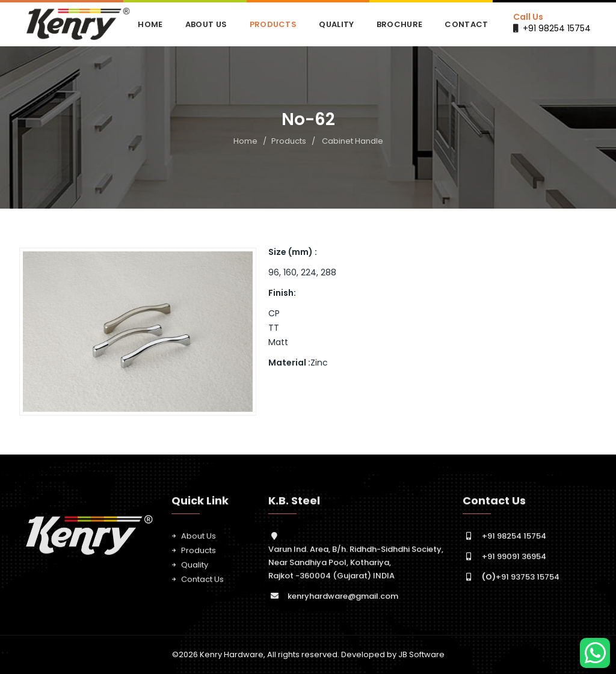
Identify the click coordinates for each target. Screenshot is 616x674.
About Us (206, 24)
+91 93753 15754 (521, 582)
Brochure (399, 24)
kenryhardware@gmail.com (343, 601)
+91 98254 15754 (557, 28)
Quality (336, 24)
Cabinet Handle (353, 141)
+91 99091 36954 (514, 561)
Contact (466, 24)
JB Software (421, 654)
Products (273, 24)
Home (150, 24)
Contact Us (202, 584)
